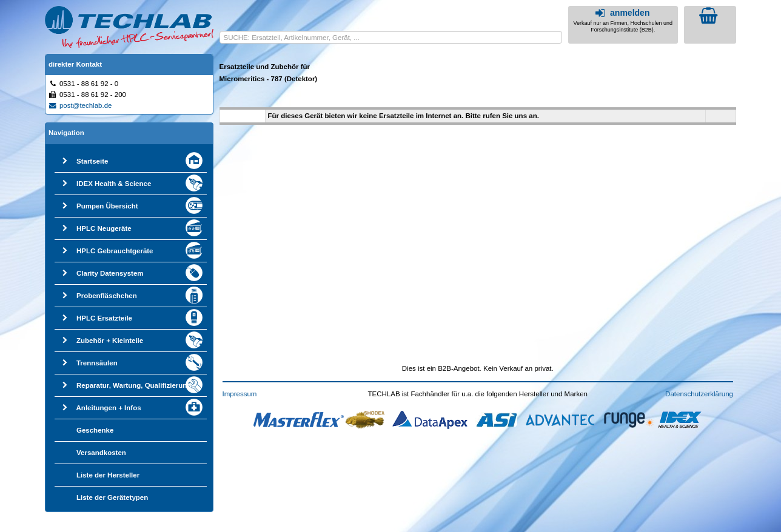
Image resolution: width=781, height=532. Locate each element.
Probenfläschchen (107, 296)
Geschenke (95, 430)
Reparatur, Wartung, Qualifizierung (134, 385)
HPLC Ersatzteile (104, 318)
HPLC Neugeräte (104, 228)
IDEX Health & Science (114, 184)
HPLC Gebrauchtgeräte (115, 251)
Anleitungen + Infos (109, 408)
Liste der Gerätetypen (112, 497)
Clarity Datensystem (110, 273)
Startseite (92, 161)
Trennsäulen (97, 363)
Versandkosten (101, 453)
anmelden (621, 13)
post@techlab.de (80, 105)
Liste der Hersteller (108, 475)
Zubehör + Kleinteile (110, 341)
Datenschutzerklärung (699, 394)
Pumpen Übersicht (107, 206)
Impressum (240, 394)
